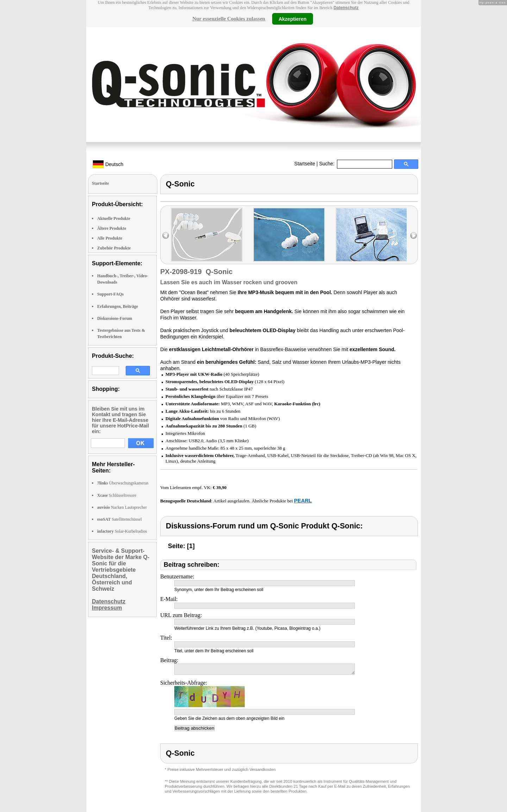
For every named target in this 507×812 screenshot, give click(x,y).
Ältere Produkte (112, 228)
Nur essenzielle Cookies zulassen (229, 19)
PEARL (303, 500)
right (414, 236)
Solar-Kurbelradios (122, 531)
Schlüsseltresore (117, 495)
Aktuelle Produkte (114, 218)
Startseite (305, 164)
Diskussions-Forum (115, 318)
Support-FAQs (110, 294)
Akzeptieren (292, 19)
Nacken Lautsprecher (122, 507)
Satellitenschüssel (120, 519)
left (166, 236)
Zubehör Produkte (114, 248)
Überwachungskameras (123, 483)
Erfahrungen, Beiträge (118, 306)
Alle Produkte (110, 238)
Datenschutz (346, 8)
